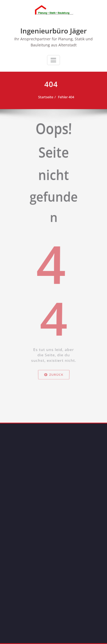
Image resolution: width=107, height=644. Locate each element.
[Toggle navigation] (53, 60)
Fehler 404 (65, 97)
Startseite (44, 97)
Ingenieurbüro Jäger (53, 31)
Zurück (54, 403)
